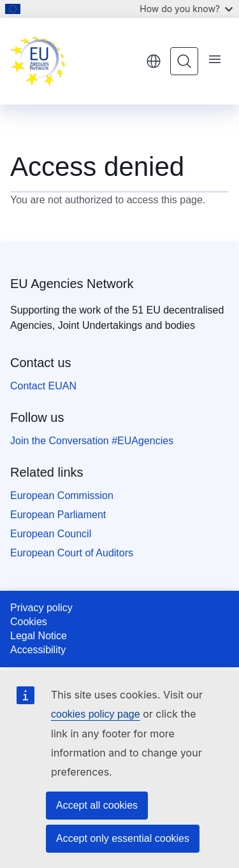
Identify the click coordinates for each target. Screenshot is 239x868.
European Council (51, 534)
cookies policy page (96, 714)
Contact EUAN (43, 386)
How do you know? (186, 9)
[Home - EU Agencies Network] (74, 61)
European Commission (62, 495)
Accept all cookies (97, 805)
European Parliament (58, 515)
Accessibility (38, 650)
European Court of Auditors (72, 553)
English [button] (154, 61)
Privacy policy (41, 608)
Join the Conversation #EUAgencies (92, 441)
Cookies (29, 622)
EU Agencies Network (72, 284)
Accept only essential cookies (123, 838)
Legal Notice (39, 636)
